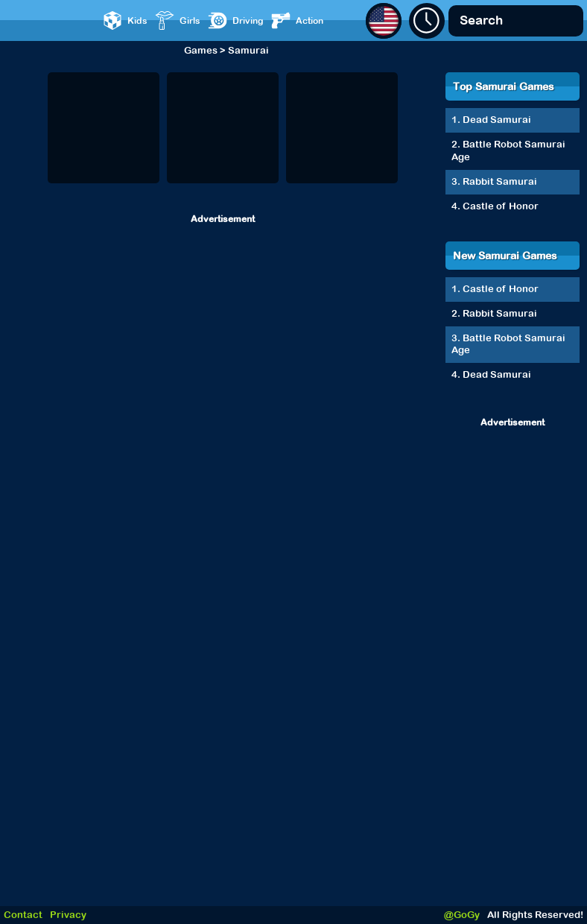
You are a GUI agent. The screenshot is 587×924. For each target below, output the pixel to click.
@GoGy (462, 915)
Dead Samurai (497, 120)
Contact (23, 915)
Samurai (248, 50)
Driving (236, 20)
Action (297, 20)
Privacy (68, 915)
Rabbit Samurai (500, 181)
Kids (125, 20)
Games (201, 50)
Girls (178, 20)
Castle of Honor (501, 206)
